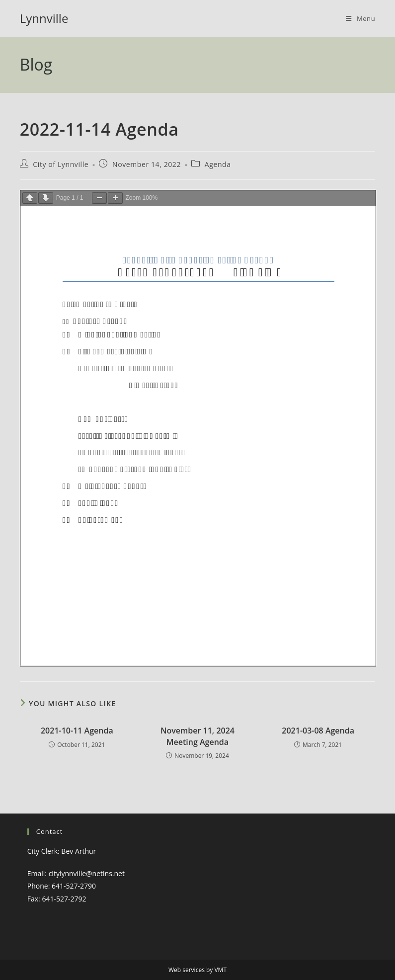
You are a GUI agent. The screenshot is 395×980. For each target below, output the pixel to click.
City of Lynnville (61, 164)
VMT (220, 970)
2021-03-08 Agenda (318, 731)
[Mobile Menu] (360, 18)
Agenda (218, 164)
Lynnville (44, 18)
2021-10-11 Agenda (77, 731)
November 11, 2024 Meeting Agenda (197, 736)
